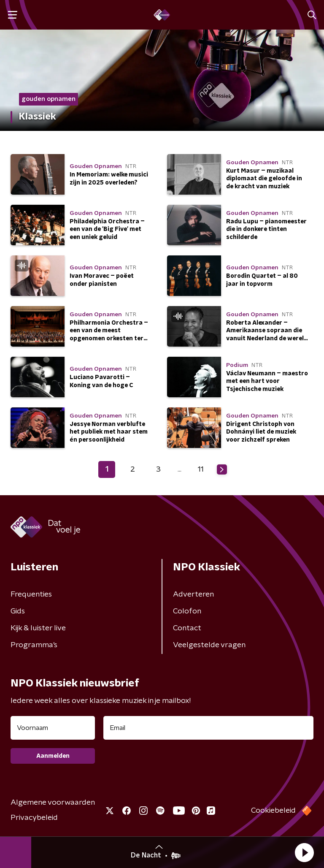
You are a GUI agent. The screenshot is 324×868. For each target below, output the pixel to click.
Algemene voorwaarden (53, 803)
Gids (18, 611)
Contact (187, 628)
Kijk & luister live (38, 628)
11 (201, 469)
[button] (304, 852)
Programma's (34, 645)
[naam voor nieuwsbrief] (53, 728)
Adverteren (193, 594)
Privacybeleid (34, 818)
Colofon (187, 611)
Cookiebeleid (273, 811)
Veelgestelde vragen (209, 645)
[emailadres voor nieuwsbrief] (208, 728)
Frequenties (31, 594)
